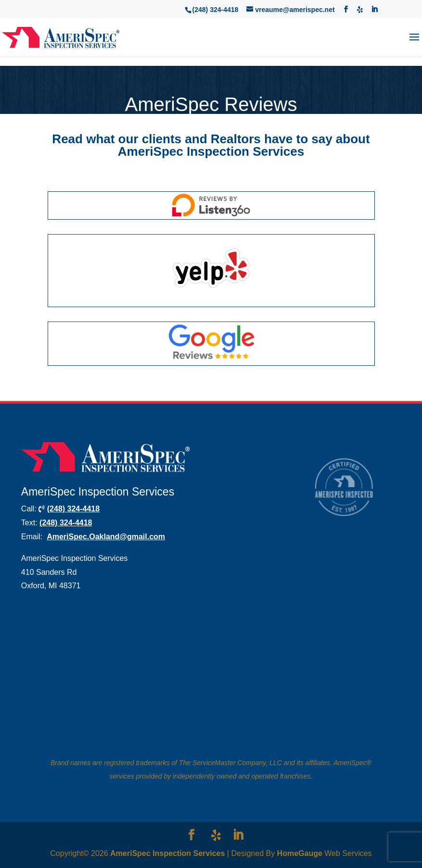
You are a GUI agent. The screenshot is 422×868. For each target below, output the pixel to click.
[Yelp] (360, 9)
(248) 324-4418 (73, 509)
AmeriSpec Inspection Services (167, 853)
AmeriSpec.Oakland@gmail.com (106, 537)
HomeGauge (300, 853)
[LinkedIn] (374, 9)
